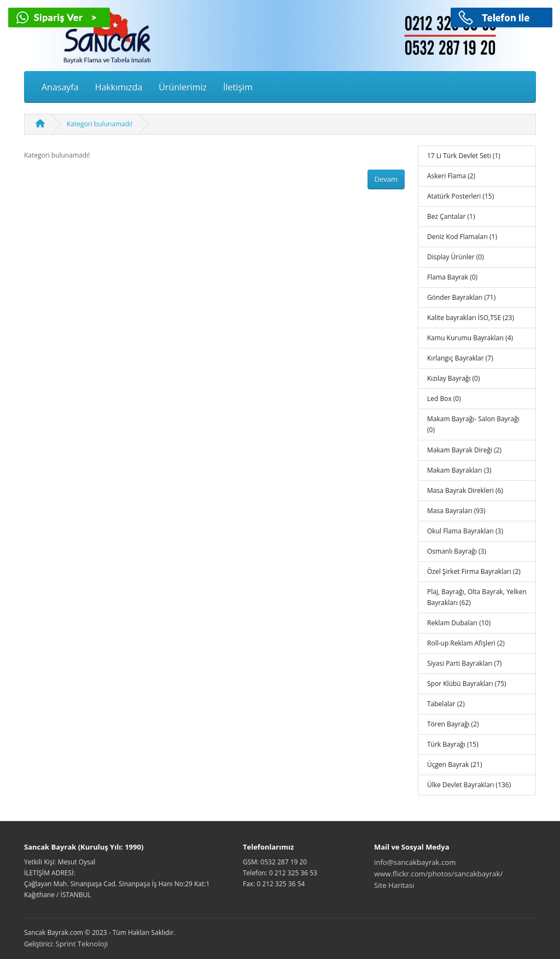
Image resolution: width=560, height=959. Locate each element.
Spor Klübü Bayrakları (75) (467, 684)
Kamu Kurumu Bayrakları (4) (470, 338)
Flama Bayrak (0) (452, 277)
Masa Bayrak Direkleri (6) (465, 490)
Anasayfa (60, 87)
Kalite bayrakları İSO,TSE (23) (471, 318)
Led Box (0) (444, 399)
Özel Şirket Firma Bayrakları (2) (474, 571)
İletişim (238, 87)
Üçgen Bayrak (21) (454, 765)
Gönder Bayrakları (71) (461, 297)
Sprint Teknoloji (82, 944)
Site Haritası (394, 885)
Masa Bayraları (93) (456, 511)
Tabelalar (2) (446, 704)
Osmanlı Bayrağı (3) (457, 551)
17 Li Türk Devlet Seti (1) (464, 156)
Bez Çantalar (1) (451, 216)
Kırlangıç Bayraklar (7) (460, 358)
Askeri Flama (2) (451, 176)
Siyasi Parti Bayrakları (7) (464, 663)
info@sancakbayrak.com (415, 862)
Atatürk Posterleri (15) (460, 196)
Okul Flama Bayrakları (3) (465, 531)
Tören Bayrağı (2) (453, 724)
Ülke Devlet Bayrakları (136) (469, 785)
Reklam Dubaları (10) (459, 623)
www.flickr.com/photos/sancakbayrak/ (438, 874)
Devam (386, 179)
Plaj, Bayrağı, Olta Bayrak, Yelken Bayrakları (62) (477, 597)
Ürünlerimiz (183, 87)
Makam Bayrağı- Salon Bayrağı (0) (473, 424)
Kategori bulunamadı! (100, 124)
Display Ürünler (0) (456, 257)
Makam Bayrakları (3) (459, 470)
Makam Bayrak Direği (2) (464, 450)
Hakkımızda (119, 87)
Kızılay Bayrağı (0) (453, 378)
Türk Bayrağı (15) (453, 744)
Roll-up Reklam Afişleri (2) (466, 643)
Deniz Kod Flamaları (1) (462, 237)
